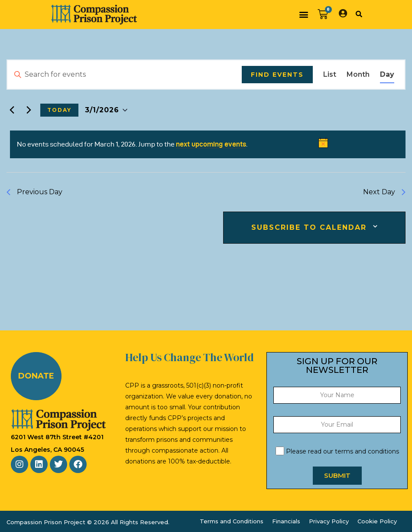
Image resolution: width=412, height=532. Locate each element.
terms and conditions (367, 451)
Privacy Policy (329, 521)
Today (59, 110)
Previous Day (34, 192)
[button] (304, 15)
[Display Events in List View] (330, 75)
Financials (286, 521)
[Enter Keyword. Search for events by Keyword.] (125, 75)
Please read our (337, 451)
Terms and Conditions (232, 521)
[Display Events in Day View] (387, 75)
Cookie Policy (377, 521)
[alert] (208, 144)
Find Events (277, 75)
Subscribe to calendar (309, 228)
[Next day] (29, 110)
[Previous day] (12, 110)
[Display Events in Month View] (358, 75)
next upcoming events (211, 144)
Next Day (384, 192)
